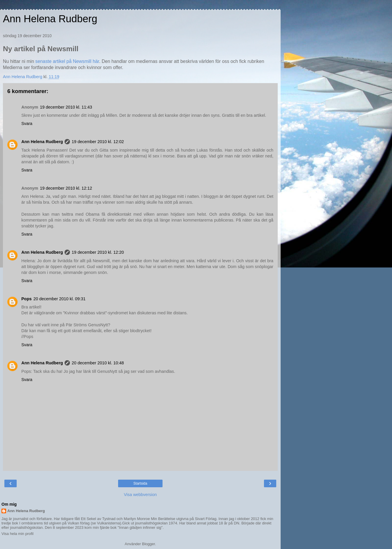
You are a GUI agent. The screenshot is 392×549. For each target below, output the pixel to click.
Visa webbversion (140, 495)
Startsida (140, 483)
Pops (26, 299)
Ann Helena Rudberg (50, 19)
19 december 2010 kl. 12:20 (98, 252)
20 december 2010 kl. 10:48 (98, 363)
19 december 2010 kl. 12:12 (66, 188)
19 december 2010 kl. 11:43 (66, 107)
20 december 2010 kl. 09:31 (59, 299)
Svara (27, 123)
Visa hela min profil (18, 534)
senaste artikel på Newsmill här (67, 61)
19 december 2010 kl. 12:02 (98, 142)
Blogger (148, 544)
